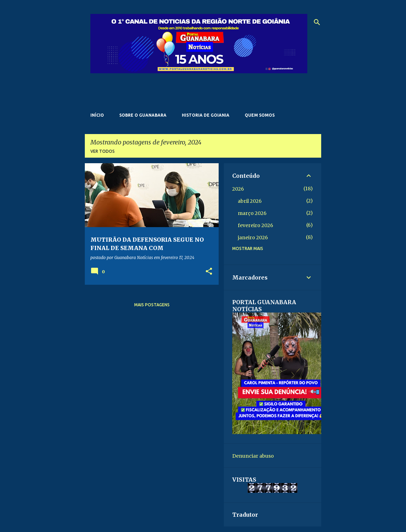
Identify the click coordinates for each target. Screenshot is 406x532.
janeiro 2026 (253, 238)
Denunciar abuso (253, 456)
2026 (238, 189)
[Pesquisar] (317, 22)
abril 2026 (250, 201)
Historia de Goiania (206, 115)
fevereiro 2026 (255, 225)
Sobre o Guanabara (143, 115)
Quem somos (260, 115)
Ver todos (103, 151)
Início (97, 115)
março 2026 (252, 213)
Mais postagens (152, 305)
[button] (209, 272)
